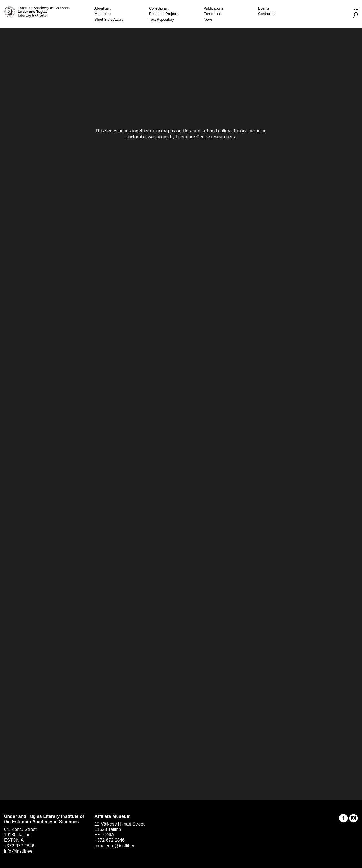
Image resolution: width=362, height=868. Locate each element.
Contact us (267, 14)
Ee (356, 8)
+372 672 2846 (19, 846)
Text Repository (161, 19)
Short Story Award (109, 19)
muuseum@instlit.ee (115, 846)
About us (102, 8)
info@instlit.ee (18, 851)
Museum (101, 14)
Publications (213, 8)
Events (264, 8)
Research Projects (164, 14)
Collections (158, 8)
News (208, 19)
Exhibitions (212, 14)
